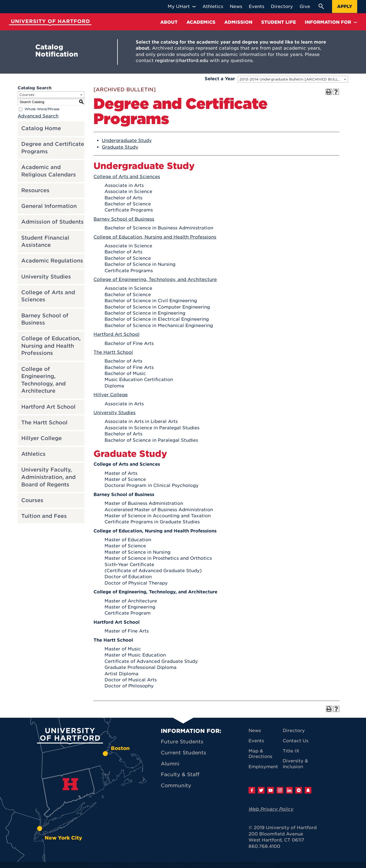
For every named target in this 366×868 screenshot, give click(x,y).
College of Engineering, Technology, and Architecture (43, 380)
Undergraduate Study (127, 140)
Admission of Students (52, 222)
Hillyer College (42, 438)
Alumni (170, 764)
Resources (35, 190)
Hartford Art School (48, 407)
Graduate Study (120, 147)
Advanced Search (38, 116)
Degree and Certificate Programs (53, 148)
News (255, 731)
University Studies (46, 277)
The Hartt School (44, 423)
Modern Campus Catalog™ (247, 865)
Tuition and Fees (44, 516)
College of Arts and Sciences (48, 296)
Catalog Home (41, 128)
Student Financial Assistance (45, 242)
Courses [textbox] (27, 95)
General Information (49, 206)
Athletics (33, 454)
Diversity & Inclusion (295, 764)
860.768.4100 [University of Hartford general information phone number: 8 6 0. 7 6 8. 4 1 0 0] (264, 846)
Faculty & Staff (180, 774)
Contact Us (296, 741)
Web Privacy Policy (271, 809)
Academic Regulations (52, 261)
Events (256, 741)
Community (176, 785)
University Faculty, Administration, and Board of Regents (48, 477)
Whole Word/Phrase (42, 109)
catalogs (105, 865)
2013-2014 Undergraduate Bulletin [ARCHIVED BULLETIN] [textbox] (294, 79)
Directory (294, 731)
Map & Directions (260, 754)
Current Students (183, 753)
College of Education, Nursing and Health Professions (51, 346)
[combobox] (293, 79)
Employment (263, 767)
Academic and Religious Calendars (49, 171)
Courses (32, 500)
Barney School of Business (45, 319)
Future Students (182, 742)
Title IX (291, 751)
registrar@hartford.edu (182, 61)
